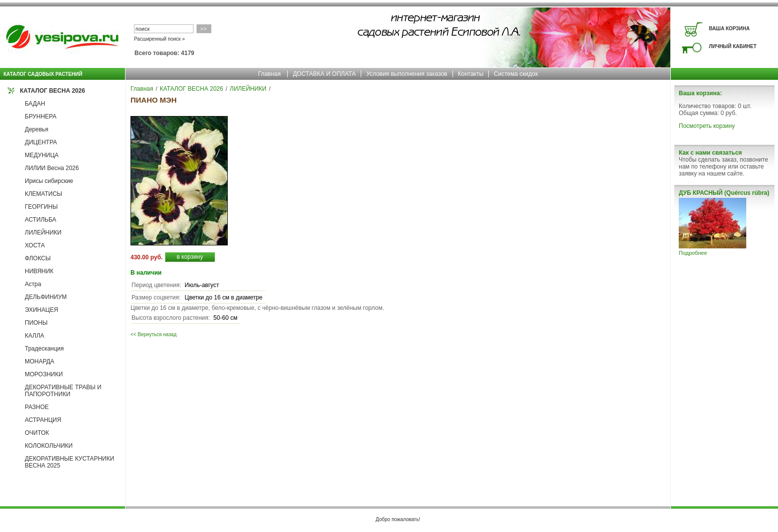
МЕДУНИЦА (42, 155)
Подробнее (693, 253)
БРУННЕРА (41, 117)
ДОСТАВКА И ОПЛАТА (324, 74)
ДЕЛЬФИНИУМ (46, 297)
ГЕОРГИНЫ (41, 207)
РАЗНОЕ (37, 407)
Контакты (471, 74)
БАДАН (35, 104)
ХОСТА (35, 245)
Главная (269, 74)
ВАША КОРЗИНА (729, 29)
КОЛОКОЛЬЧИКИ (49, 446)
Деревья (36, 129)
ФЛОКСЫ (38, 258)
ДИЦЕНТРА (41, 142)
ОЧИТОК (37, 433)
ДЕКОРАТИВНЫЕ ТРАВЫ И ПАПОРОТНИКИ (63, 391)
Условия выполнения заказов (407, 74)
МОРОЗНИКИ (44, 374)
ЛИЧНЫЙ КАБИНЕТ (733, 46)
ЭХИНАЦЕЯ (41, 310)
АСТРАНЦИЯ (43, 420)
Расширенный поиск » (160, 39)
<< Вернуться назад (154, 334)
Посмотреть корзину (707, 126)
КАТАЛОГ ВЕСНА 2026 (52, 91)
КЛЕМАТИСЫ (43, 194)
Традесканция (44, 349)
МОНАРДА (39, 361)
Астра (33, 284)
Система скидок (516, 74)
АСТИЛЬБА (40, 220)
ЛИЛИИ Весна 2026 (52, 168)
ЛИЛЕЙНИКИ (43, 233)
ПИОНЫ (36, 323)
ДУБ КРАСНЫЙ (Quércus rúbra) (724, 193)
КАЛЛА (34, 336)
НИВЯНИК (39, 271)
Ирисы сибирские (49, 181)
